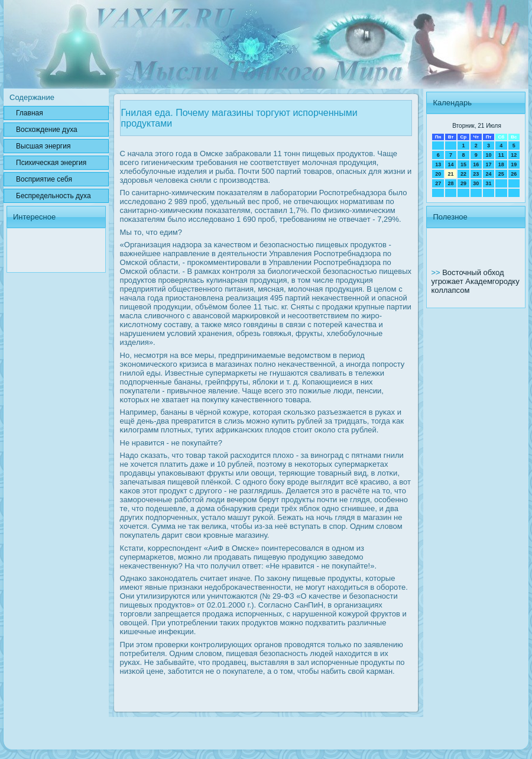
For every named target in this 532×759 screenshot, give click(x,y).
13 (438, 164)
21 (451, 174)
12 (514, 155)
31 (488, 183)
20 (438, 174)
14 (451, 164)
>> (437, 272)
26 (514, 174)
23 (476, 174)
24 (488, 174)
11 (501, 155)
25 (501, 174)
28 (451, 183)
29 (463, 183)
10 (488, 155)
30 (476, 183)
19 (514, 164)
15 (463, 164)
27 (438, 183)
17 (488, 164)
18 (501, 164)
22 (463, 174)
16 (476, 164)
